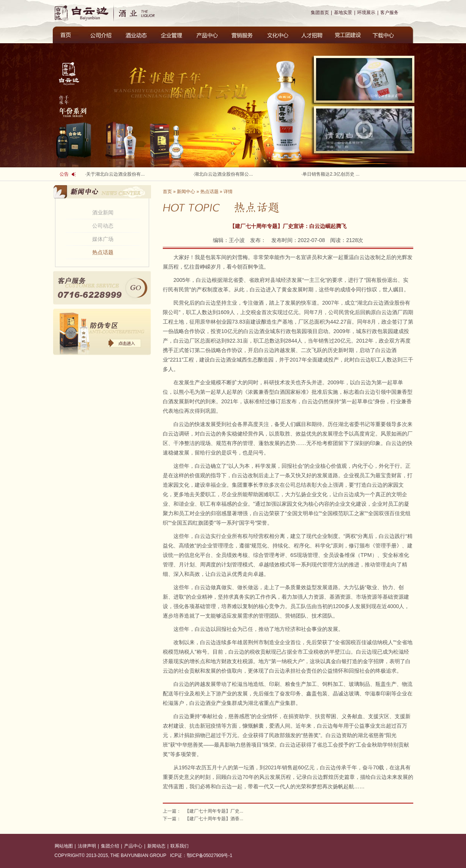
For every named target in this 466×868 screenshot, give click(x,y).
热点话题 (103, 252)
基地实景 (343, 13)
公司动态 (103, 226)
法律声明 (87, 846)
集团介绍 (110, 846)
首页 (167, 192)
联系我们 (179, 846)
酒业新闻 (103, 212)
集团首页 (320, 13)
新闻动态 (156, 846)
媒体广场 (103, 239)
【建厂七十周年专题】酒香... (214, 819)
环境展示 (366, 13)
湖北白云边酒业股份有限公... (224, 174)
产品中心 (133, 846)
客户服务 (389, 13)
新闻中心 (186, 192)
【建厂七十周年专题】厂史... (214, 811)
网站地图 (64, 846)
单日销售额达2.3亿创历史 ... (331, 174)
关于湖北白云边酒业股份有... (115, 174)
